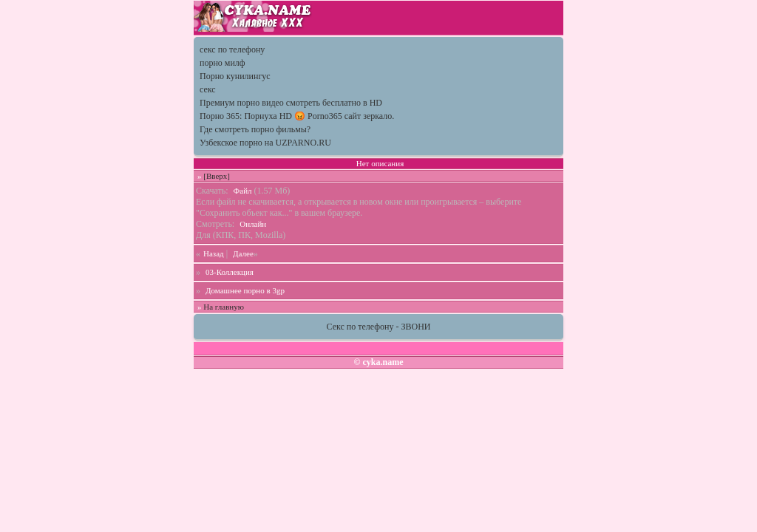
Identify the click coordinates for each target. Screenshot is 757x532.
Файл (243, 191)
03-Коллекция (230, 272)
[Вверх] (217, 176)
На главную (224, 307)
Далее (243, 253)
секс (208, 89)
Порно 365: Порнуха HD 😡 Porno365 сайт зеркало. (297, 116)
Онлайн (253, 224)
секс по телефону (232, 50)
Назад (214, 253)
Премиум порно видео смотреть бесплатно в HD (291, 103)
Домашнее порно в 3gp (245, 290)
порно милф (223, 63)
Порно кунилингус (235, 76)
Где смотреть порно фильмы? (255, 129)
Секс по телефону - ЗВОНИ (379, 327)
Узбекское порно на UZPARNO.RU (265, 143)
